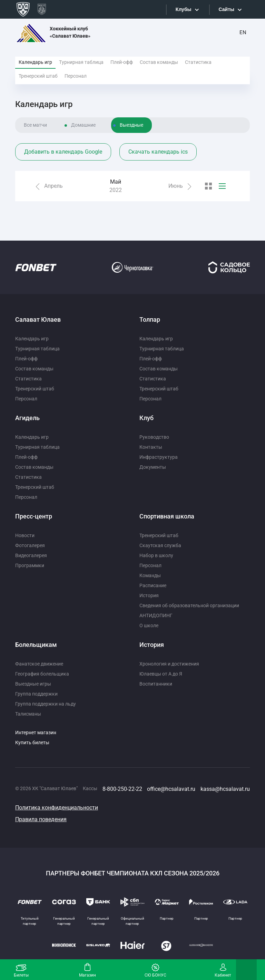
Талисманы (28, 714)
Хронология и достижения (169, 664)
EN (243, 32)
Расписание (153, 585)
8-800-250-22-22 (122, 789)
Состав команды (159, 62)
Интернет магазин (36, 732)
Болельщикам (36, 645)
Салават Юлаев (38, 319)
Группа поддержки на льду (46, 704)
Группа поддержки (36, 694)
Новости (25, 535)
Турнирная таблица (81, 62)
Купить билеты (32, 743)
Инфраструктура (159, 457)
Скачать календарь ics (158, 152)
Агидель (27, 418)
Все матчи (35, 125)
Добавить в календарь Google (63, 152)
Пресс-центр (34, 516)
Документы (153, 467)
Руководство (154, 437)
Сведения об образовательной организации (189, 605)
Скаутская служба (160, 545)
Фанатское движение (39, 664)
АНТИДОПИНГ (156, 615)
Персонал (76, 76)
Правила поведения (41, 819)
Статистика (198, 62)
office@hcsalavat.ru (171, 789)
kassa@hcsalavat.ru (225, 789)
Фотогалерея (30, 545)
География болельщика (42, 674)
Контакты (151, 447)
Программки (30, 565)
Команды (150, 575)
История (149, 595)
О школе (149, 625)
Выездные (131, 125)
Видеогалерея (31, 555)
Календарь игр (35, 62)
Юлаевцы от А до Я (161, 674)
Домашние (83, 125)
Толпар (150, 319)
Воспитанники (156, 684)
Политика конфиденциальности (57, 808)
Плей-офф (122, 62)
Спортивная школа (167, 516)
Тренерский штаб (38, 76)
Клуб (146, 418)
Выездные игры (33, 684)
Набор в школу (156, 555)
